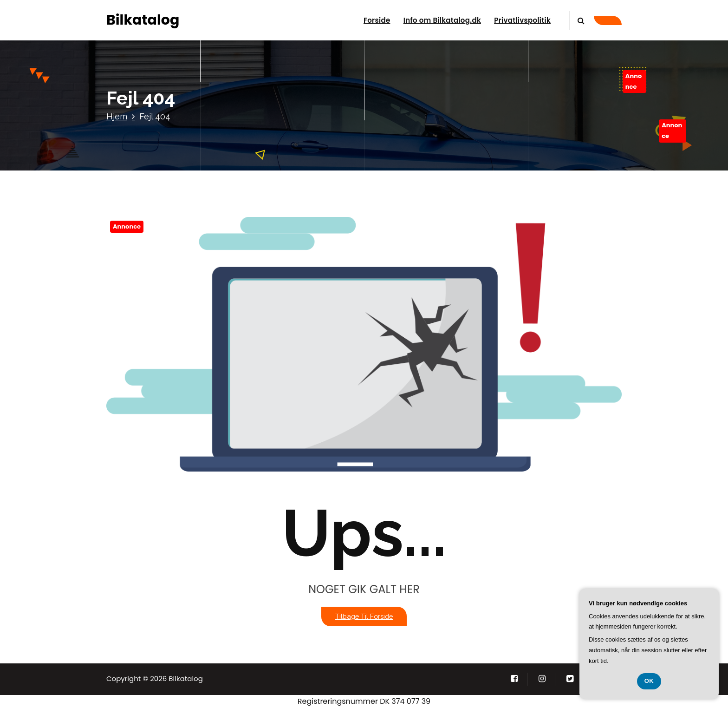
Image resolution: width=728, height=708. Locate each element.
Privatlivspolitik (522, 20)
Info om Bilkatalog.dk (442, 20)
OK (649, 681)
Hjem (117, 116)
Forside (377, 20)
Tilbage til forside (364, 616)
